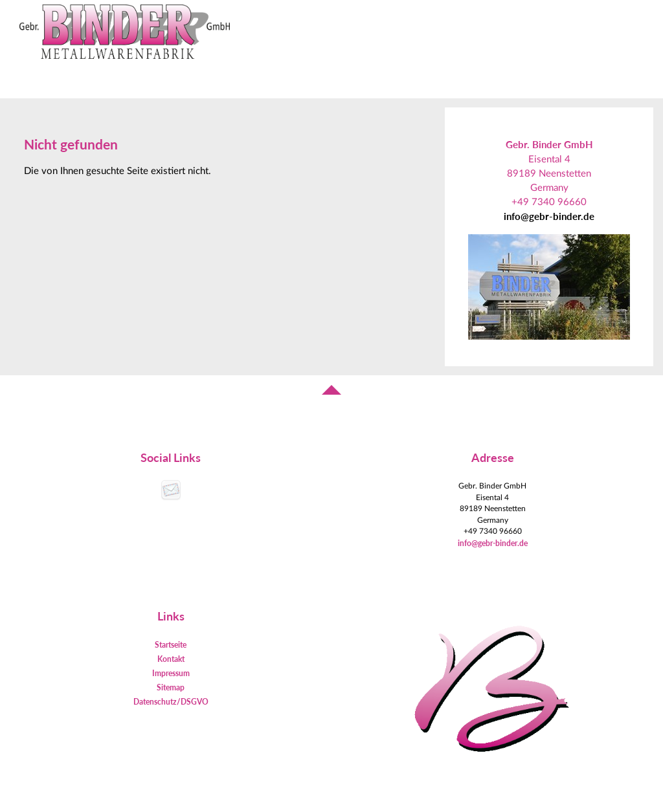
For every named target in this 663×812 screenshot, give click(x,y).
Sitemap (171, 687)
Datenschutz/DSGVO (171, 702)
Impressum (171, 673)
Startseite (171, 645)
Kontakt (171, 659)
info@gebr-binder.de (549, 216)
